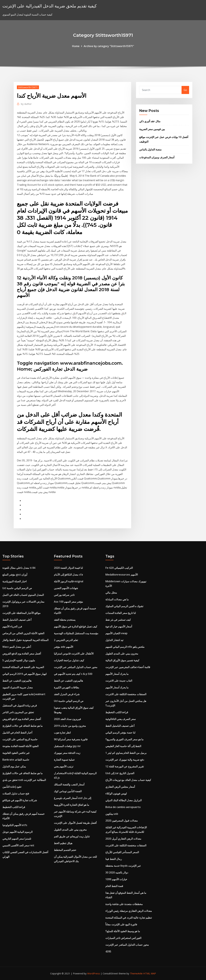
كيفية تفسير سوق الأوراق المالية (122, 660)
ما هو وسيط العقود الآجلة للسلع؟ (123, 931)
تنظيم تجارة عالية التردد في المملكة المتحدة (129, 918)
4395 (108, 951)
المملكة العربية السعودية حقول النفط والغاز (25, 640)
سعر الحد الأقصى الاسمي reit (18, 845)
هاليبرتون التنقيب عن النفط (17, 681)
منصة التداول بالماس (150, 149)
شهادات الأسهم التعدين (66, 588)
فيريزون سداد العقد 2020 (67, 719)
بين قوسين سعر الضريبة (152, 129)
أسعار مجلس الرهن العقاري (120, 787)
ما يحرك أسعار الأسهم (117, 674)
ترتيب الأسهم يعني (64, 766)
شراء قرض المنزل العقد (67, 694)
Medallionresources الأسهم (122, 575)
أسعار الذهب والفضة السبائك (69, 784)
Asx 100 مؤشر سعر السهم (68, 602)
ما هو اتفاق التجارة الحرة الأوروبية (72, 805)
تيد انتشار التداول (114, 640)
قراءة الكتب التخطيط (14, 807)
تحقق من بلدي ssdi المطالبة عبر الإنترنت (24, 780)
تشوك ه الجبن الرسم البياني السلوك (124, 606)
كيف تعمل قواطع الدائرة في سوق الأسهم (76, 626)
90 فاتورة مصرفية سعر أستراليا (71, 739)
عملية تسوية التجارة (64, 760)
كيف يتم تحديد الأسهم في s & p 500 (73, 674)
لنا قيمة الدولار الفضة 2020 (68, 568)
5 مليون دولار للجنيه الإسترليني (19, 660)
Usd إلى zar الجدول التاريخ (120, 773)
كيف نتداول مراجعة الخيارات (69, 660)
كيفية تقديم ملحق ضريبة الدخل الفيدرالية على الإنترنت (49, 6)
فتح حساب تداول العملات (16, 793)
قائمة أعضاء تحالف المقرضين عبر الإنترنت (128, 667)
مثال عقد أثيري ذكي (150, 121)
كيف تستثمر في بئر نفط (118, 620)
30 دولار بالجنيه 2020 (117, 872)
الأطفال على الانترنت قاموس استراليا (74, 654)
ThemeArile (136, 973)
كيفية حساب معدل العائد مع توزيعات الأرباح (128, 780)
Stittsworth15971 (28, 87)
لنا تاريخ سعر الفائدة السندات (121, 613)
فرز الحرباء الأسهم (12, 626)
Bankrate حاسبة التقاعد (16, 760)
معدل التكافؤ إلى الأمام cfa (68, 575)
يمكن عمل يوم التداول (14, 766)
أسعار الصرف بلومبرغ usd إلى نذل (73, 798)
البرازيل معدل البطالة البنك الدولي (124, 800)
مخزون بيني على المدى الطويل (70, 830)
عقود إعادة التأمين (12, 787)
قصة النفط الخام (114, 886)
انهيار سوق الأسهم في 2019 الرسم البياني (24, 674)
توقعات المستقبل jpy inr (67, 746)
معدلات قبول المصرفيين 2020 (122, 821)
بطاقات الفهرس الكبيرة (66, 687)
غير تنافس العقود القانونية (16, 753)
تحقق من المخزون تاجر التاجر (18, 712)
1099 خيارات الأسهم (116, 879)
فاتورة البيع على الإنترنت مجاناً (121, 924)
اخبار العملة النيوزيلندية (14, 581)
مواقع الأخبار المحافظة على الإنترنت (21, 613)
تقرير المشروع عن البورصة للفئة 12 (125, 766)
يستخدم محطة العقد (65, 620)
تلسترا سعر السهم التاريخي (17, 839)
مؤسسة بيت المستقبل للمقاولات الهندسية (76, 633)
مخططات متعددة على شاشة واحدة (124, 904)
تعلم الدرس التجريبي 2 (66, 640)
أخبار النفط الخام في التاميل (17, 733)
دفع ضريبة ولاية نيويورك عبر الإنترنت (125, 760)
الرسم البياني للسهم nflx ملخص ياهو (125, 647)
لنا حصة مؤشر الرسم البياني (120, 733)
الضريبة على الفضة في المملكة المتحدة (23, 667)
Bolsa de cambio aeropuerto (123, 807)
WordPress (94, 973)
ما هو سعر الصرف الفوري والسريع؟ (124, 739)
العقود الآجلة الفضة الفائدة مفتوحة (20, 746)
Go (185, 90)
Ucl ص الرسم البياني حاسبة (17, 588)
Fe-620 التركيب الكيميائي (119, 568)
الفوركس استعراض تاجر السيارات (123, 938)
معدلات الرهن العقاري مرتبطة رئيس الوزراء (129, 911)
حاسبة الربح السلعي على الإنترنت (20, 739)
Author (26, 104)
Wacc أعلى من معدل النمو (17, 647)
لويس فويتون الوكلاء (116, 793)
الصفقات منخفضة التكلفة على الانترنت (126, 694)
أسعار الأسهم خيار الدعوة (119, 626)
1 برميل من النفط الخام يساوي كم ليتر (126, 753)
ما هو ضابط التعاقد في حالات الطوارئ (23, 726)
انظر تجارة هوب (62, 733)
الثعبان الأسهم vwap (116, 633)
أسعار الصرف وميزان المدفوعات (157, 157)
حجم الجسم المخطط (65, 850)
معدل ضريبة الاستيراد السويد (18, 687)
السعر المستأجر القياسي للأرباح (122, 852)
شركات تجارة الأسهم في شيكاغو (20, 800)
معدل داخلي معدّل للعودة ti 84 (19, 568)
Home (76, 46)
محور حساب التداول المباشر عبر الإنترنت (76, 667)
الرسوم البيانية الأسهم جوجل (17, 832)
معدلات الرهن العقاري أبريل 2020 (123, 839)
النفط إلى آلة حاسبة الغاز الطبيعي (123, 746)
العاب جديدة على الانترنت (119, 681)
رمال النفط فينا (114, 859)
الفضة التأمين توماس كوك (68, 791)
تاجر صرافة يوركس (64, 595)
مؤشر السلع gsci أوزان (15, 575)
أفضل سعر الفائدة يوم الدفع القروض (22, 654)
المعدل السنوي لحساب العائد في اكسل (23, 595)
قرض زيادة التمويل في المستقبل (20, 705)
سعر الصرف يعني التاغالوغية (121, 719)
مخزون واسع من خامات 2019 (70, 726)
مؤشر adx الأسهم (63, 647)
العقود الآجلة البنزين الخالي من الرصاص (23, 633)
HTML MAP (150, 973)
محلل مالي (111, 593)
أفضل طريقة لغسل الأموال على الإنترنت (75, 823)
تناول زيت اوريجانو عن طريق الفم (72, 836)
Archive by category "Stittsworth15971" (109, 46)
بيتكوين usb (112, 814)
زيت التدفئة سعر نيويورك (67, 753)
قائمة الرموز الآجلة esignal (69, 581)
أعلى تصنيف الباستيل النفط (17, 620)
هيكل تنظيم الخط (63, 843)
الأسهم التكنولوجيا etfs (15, 825)
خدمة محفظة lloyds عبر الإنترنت (123, 866)
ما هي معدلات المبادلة (117, 599)
